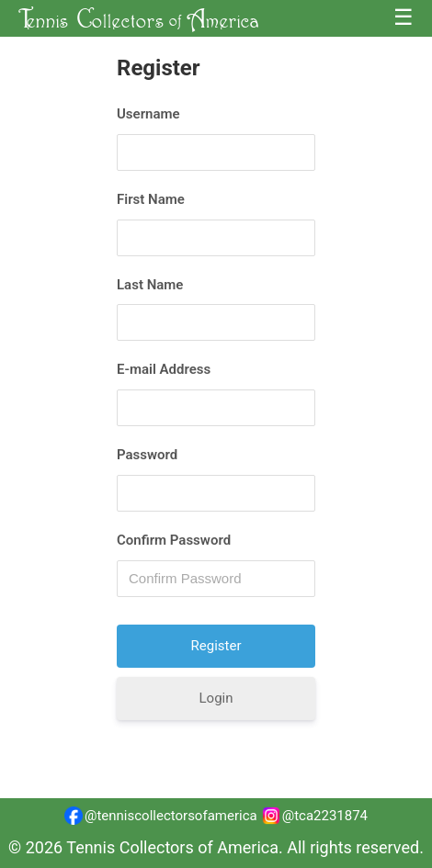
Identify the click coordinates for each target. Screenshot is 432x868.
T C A (139, 18)
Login (216, 698)
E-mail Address (164, 369)
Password (147, 455)
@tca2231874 (315, 816)
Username (148, 114)
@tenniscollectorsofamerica (161, 816)
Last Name (150, 285)
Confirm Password (174, 540)
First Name (151, 199)
